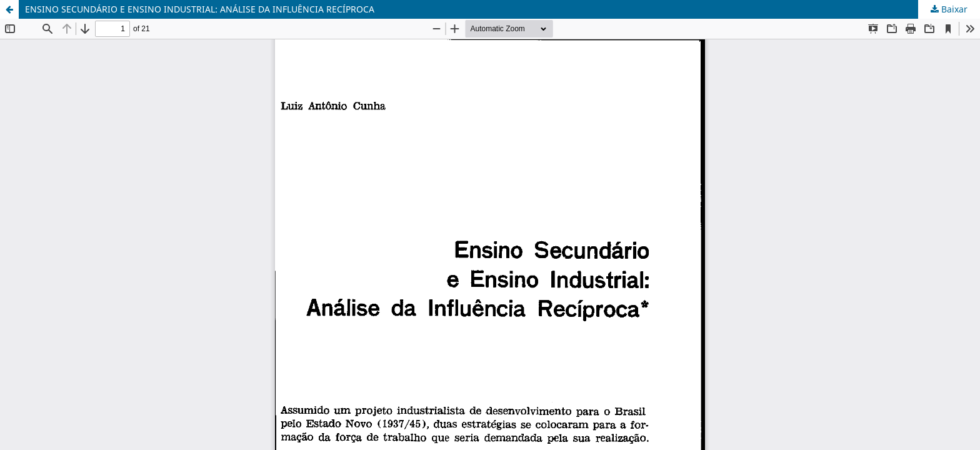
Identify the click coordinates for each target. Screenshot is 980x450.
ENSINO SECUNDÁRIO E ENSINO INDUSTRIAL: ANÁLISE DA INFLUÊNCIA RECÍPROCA (200, 9)
